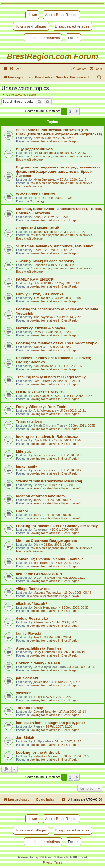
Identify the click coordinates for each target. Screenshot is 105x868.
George (39, 485)
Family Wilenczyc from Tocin (41, 407)
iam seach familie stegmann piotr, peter (51, 723)
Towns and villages (31, 26)
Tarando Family (29, 708)
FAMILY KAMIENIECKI (35, 279)
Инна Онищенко (45, 179)
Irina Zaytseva (43, 317)
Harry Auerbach (44, 652)
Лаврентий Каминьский (38, 228)
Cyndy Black (42, 440)
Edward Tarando (45, 712)
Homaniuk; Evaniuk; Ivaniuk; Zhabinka (50, 559)
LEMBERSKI (42, 283)
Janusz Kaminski (45, 232)
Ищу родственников (34, 149)
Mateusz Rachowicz (47, 593)
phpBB (38, 857)
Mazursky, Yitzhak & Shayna (41, 328)
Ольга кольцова (45, 153)
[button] (77, 111)
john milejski (42, 563)
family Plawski (29, 633)
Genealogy (37, 201)
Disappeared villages (72, 26)
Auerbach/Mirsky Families (39, 648)
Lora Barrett (41, 381)
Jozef (37, 637)
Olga (37, 545)
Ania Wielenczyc (45, 411)
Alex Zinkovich (43, 366)
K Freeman (41, 622)
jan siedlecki (27, 678)
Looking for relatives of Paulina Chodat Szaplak (58, 343)
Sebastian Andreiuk (47, 756)
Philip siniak (42, 741)
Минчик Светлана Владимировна (46, 541)
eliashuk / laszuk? (32, 604)
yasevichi (24, 693)
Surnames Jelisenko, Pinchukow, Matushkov (55, 246)
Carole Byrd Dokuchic (49, 667)
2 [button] (70, 111)
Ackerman (41, 530)
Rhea (37, 332)
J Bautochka (42, 298)
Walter (38, 347)
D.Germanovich (44, 578)
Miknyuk (23, 451)
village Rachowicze (33, 589)
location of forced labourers (40, 496)
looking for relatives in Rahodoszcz (47, 437)
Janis (37, 500)
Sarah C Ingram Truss (49, 425)
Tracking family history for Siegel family (51, 377)
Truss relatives (29, 422)
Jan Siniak (25, 738)
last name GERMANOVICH (39, 574)
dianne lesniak (43, 455)
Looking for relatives (43, 38)
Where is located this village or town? (55, 488)
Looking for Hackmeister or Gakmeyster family (57, 526)
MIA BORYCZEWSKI (48, 396)
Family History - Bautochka (40, 294)
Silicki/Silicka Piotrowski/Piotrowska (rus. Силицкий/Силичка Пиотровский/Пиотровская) (59, 132)
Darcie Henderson (46, 607)
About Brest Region (61, 15)
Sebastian (40, 265)
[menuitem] (15, 69)
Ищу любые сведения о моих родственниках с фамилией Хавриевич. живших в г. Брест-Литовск (59, 171)
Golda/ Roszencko (32, 618)
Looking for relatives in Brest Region (54, 141)
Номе (32, 15)
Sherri (37, 250)
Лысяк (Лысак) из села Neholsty (45, 261)
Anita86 (39, 138)
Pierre (38, 726)
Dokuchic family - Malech (38, 663)
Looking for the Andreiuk (38, 752)
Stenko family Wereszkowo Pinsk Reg (49, 481)
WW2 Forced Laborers (36, 194)
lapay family (27, 466)
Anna (37, 217)
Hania (37, 198)
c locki (38, 697)
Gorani (22, 511)
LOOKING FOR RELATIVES (40, 392)
